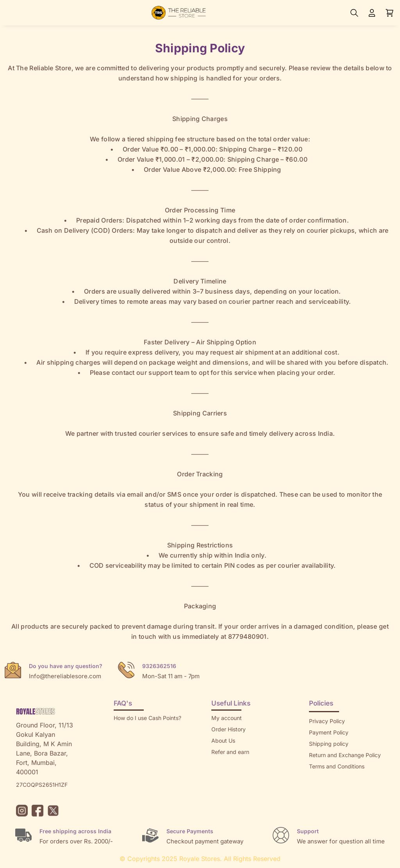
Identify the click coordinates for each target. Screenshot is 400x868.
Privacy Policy (327, 721)
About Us (223, 741)
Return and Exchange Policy (345, 755)
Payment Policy (329, 732)
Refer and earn (230, 752)
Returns (221, 763)
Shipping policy (329, 744)
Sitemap (320, 778)
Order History (229, 729)
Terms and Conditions (337, 766)
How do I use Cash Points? (147, 718)
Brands (318, 789)
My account (227, 718)
